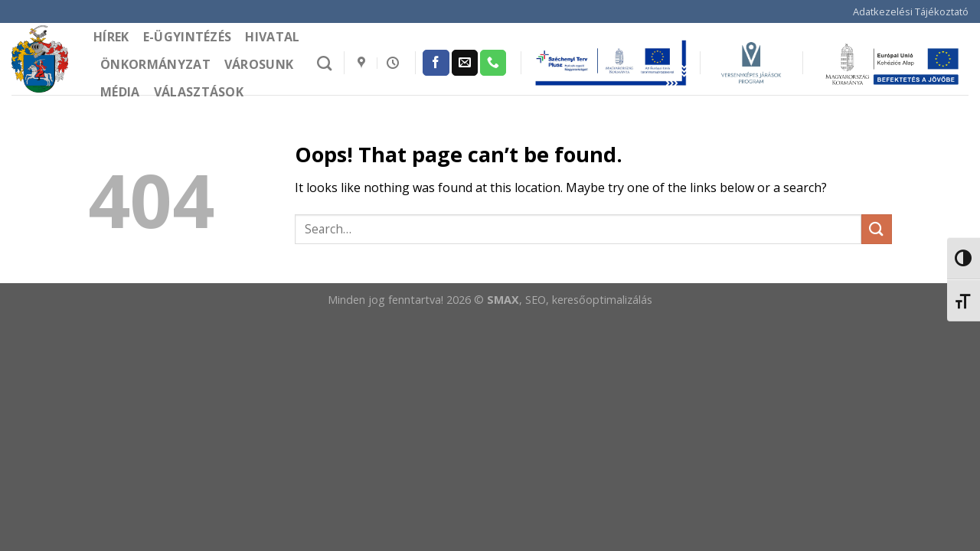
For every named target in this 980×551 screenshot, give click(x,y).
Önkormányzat (155, 64)
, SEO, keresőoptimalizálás (586, 300)
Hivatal (272, 37)
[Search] (324, 63)
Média (120, 92)
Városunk (259, 64)
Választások (199, 92)
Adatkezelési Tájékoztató (911, 11)
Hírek (111, 37)
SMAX (503, 300)
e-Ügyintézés (188, 37)
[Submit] (877, 229)
